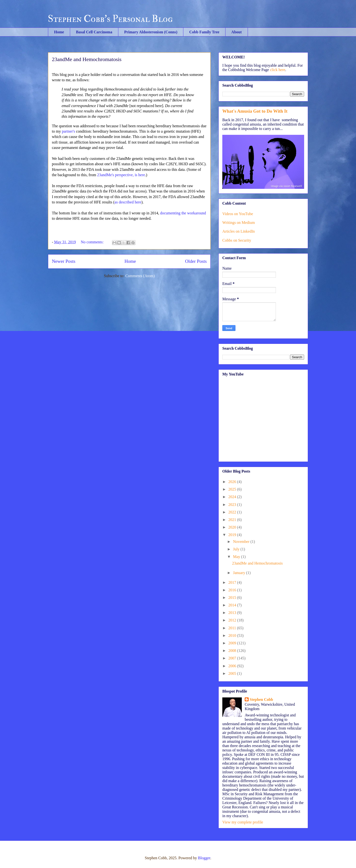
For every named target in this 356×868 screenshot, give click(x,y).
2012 (233, 620)
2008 (233, 651)
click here (278, 70)
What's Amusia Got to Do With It (255, 111)
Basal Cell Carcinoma (94, 32)
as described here (128, 202)
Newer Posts (64, 261)
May (237, 557)
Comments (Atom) (140, 276)
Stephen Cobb (261, 699)
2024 (233, 497)
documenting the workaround (183, 213)
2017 (233, 582)
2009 (233, 643)
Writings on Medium (239, 223)
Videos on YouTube (238, 214)
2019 (233, 535)
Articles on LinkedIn (239, 231)
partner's (68, 131)
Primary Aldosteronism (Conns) (151, 32)
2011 (233, 628)
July (237, 549)
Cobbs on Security (237, 240)
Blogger (204, 858)
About (237, 32)
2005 (233, 673)
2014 (233, 605)
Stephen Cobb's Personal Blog (110, 19)
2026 (233, 482)
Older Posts (196, 261)
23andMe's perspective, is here (121, 175)
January (240, 573)
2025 (233, 489)
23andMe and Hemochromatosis (87, 59)
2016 (233, 590)
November (242, 542)
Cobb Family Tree (204, 32)
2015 (233, 598)
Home (59, 32)
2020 (233, 527)
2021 (233, 520)
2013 (233, 613)
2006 (233, 666)
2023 (233, 505)
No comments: (93, 242)
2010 (233, 635)
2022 (233, 512)
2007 (233, 658)
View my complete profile (243, 822)
